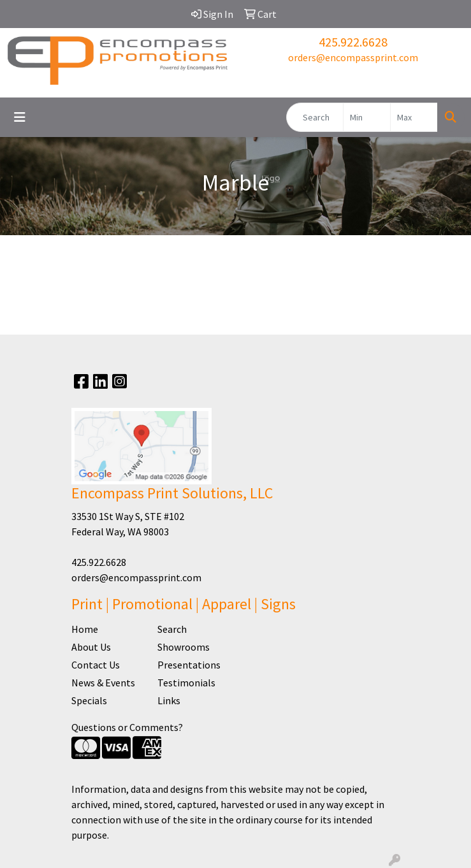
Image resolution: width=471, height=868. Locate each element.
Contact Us (96, 665)
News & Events (103, 683)
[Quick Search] (315, 117)
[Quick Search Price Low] (367, 117)
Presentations (189, 665)
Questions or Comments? (127, 727)
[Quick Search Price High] (414, 117)
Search (172, 629)
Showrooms (184, 647)
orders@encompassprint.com (353, 57)
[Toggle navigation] (20, 117)
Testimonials (186, 683)
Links (169, 700)
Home (85, 629)
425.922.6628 (353, 42)
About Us (91, 647)
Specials (89, 700)
